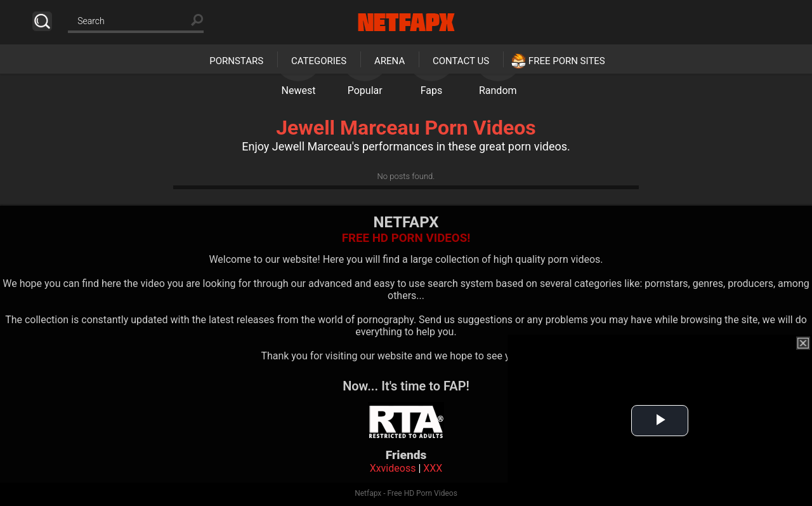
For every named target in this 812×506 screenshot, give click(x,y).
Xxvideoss (393, 468)
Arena (390, 61)
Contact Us (461, 61)
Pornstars (236, 61)
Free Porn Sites (567, 61)
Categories (319, 61)
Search (42, 21)
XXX (433, 468)
